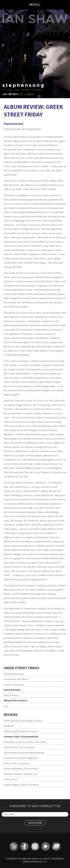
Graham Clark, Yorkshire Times (21, 731)
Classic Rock (11, 779)
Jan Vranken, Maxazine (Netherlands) (24, 753)
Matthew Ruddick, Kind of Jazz (21, 774)
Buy (6, 706)
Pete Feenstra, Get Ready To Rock (23, 721)
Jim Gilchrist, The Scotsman (19, 747)
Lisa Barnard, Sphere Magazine (21, 758)
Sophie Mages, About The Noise (21, 785)
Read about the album (16, 679)
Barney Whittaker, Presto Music (21, 769)
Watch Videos (11, 695)
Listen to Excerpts (14, 685)
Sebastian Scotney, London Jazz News (25, 742)
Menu (35, 5)
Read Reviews (12, 690)
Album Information (14, 674)
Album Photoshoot (15, 700)
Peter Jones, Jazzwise (17, 763)
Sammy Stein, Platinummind (21, 737)
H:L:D (43, 862)
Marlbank (9, 726)
